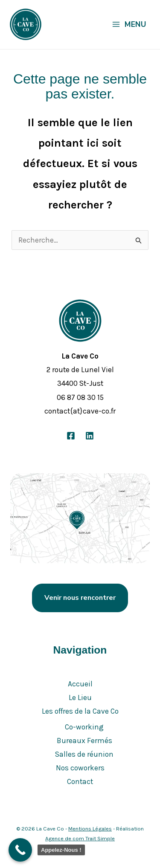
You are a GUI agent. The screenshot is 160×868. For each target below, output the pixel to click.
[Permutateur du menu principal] (129, 24)
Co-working (84, 727)
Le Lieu (80, 697)
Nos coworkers (80, 768)
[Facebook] (71, 436)
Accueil (80, 684)
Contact (80, 781)
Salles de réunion (84, 754)
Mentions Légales (90, 829)
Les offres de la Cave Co (80, 711)
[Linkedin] (90, 436)
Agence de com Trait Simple (80, 838)
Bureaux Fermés (84, 741)
